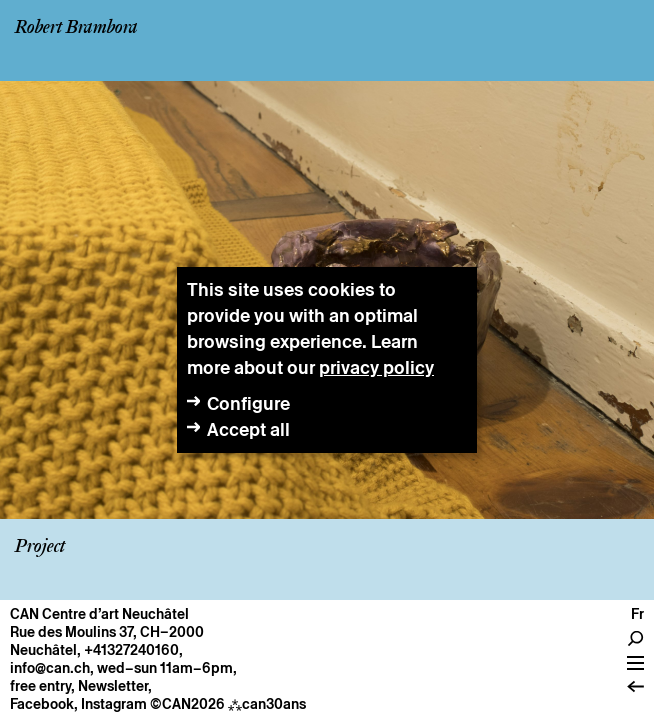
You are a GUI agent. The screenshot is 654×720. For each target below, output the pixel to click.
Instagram (114, 704)
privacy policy (376, 367)
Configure (248, 403)
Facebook (42, 704)
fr (637, 614)
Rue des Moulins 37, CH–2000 (107, 632)
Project (40, 547)
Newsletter (113, 686)
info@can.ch (50, 668)
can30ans (267, 704)
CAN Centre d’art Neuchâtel (99, 614)
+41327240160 (131, 650)
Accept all (248, 429)
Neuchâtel (43, 650)
